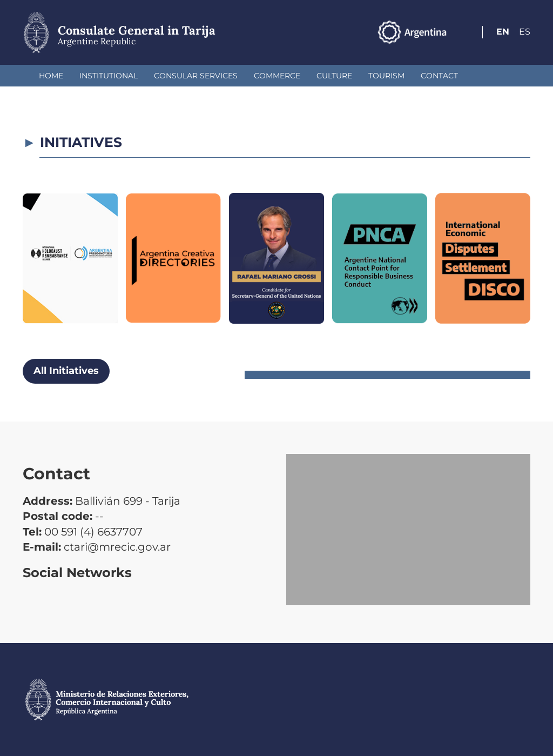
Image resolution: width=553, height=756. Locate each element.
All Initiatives (66, 371)
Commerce (277, 76)
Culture (334, 76)
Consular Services (196, 76)
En (503, 32)
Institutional (109, 76)
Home (51, 76)
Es (525, 32)
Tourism (386, 76)
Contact (439, 76)
